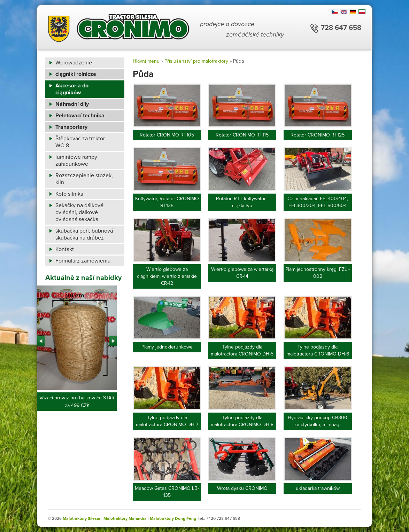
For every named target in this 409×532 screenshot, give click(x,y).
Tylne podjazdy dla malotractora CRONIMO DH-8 (242, 421)
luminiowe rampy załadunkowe (76, 161)
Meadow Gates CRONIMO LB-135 (167, 492)
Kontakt (65, 249)
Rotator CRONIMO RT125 (318, 135)
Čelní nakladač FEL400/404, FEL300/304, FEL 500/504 (318, 202)
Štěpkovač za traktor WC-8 (80, 142)
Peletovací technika (80, 116)
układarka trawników (318, 488)
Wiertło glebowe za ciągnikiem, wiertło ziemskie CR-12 (167, 276)
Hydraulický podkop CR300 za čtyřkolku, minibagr (318, 421)
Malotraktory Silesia (82, 518)
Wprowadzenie (74, 63)
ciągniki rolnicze (76, 74)
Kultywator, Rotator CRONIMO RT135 (167, 202)
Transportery (71, 127)
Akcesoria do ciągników (72, 89)
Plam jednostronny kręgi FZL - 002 (318, 273)
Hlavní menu (146, 61)
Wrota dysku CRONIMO (242, 488)
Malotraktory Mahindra (125, 518)
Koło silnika (69, 194)
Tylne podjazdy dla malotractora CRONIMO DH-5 (242, 350)
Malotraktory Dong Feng (173, 518)
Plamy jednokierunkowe (167, 347)
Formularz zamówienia (83, 261)
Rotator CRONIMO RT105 (167, 135)
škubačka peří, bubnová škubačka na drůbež (84, 234)
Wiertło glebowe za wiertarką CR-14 (242, 273)
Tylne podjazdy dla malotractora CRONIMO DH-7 (167, 421)
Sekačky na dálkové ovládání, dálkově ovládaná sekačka (79, 212)
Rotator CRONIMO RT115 (242, 135)
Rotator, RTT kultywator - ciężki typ (242, 202)
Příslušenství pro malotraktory (196, 61)
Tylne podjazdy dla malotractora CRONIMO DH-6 (318, 350)
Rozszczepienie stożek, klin (84, 179)
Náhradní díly (72, 104)
